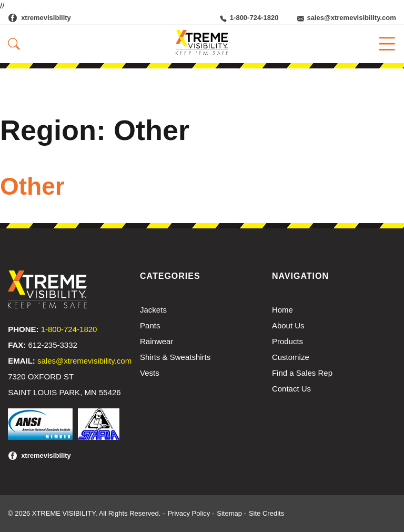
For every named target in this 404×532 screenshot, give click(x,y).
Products (287, 341)
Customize (291, 357)
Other (32, 186)
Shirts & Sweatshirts (175, 357)
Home (282, 310)
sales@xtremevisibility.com (347, 18)
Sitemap (229, 513)
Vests (150, 373)
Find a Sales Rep (302, 373)
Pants (150, 325)
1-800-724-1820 (249, 18)
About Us (288, 325)
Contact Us (291, 389)
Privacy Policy (189, 513)
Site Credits (266, 513)
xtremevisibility (46, 18)
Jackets (153, 310)
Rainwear (156, 341)
